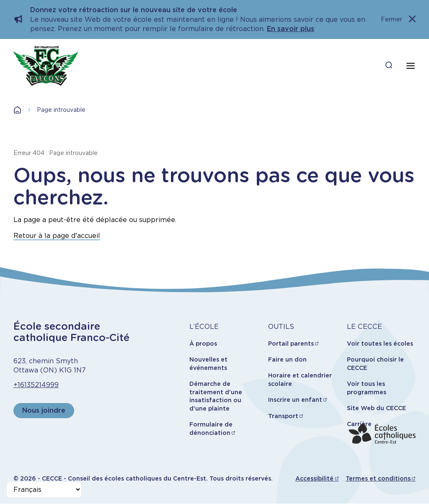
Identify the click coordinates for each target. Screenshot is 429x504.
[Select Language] (44, 490)
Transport (283, 416)
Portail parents (291, 344)
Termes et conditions (378, 478)
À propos (203, 344)
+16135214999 (36, 385)
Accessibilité (314, 478)
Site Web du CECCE (376, 408)
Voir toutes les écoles (380, 344)
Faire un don (287, 359)
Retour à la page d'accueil (57, 236)
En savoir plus (291, 29)
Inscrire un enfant (295, 400)
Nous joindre (44, 410)
